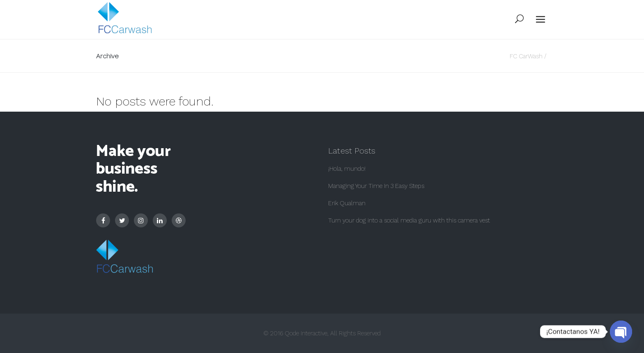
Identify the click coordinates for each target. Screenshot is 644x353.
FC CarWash (526, 56)
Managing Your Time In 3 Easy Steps (376, 186)
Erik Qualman (347, 203)
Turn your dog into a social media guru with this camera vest (409, 220)
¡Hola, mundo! (347, 169)
